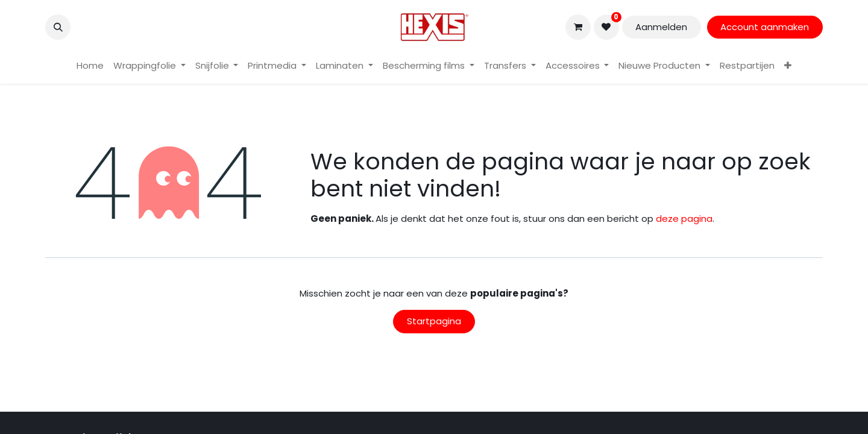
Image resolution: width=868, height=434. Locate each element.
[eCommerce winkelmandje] (578, 27)
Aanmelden (661, 27)
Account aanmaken (765, 27)
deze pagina (684, 219)
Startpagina (434, 321)
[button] (58, 27)
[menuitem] (90, 66)
